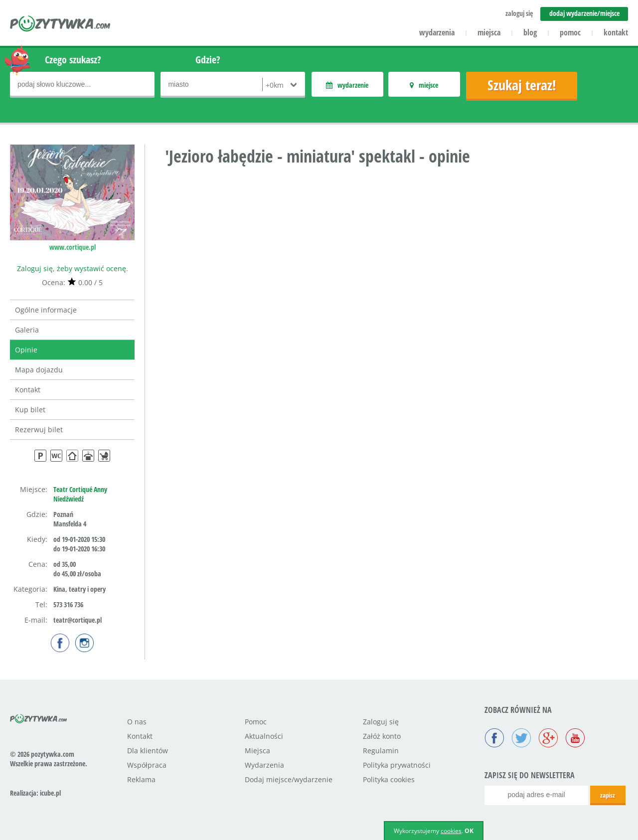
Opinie (26, 350)
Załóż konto (382, 736)
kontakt (616, 32)
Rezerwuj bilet (39, 429)
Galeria (27, 330)
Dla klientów (148, 751)
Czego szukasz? (73, 60)
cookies (451, 831)
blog (530, 32)
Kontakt (28, 390)
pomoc (570, 32)
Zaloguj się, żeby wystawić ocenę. (73, 268)
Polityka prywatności (397, 765)
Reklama (141, 779)
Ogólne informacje (46, 310)
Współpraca (147, 765)
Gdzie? (208, 60)
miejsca (489, 32)
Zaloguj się (381, 722)
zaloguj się (519, 13)
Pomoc (256, 722)
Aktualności (264, 736)
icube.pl (50, 793)
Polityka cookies (389, 779)
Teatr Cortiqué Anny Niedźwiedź (80, 494)
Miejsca (257, 751)
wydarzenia (437, 32)
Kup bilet (30, 410)
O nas (137, 722)
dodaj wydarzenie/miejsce (584, 13)
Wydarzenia (264, 765)
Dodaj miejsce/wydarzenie (289, 779)
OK (469, 831)
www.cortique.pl (73, 247)
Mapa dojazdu (39, 370)
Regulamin (381, 751)
